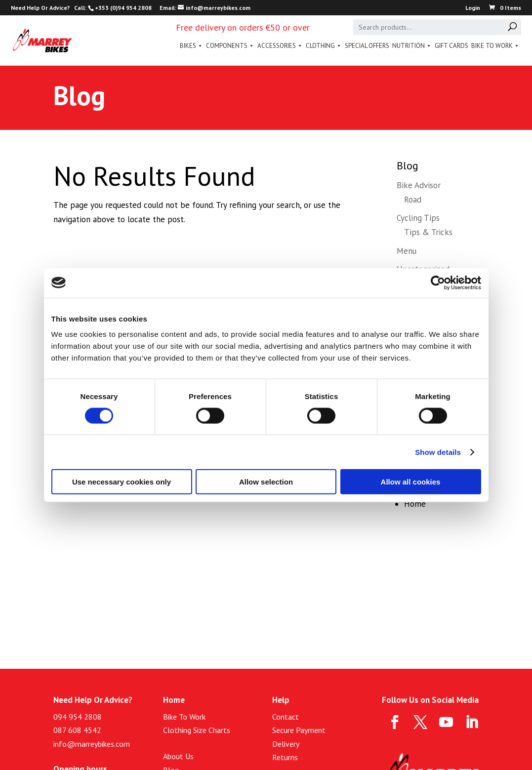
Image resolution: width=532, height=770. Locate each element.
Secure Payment (299, 730)
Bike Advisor (419, 185)
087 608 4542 (77, 730)
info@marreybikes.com (92, 744)
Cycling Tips (418, 218)
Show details (438, 452)
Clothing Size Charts (197, 730)
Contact (286, 717)
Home (415, 504)
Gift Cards (451, 46)
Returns (285, 757)
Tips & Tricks (428, 232)
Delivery (286, 744)
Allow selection (266, 482)
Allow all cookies (411, 482)
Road (413, 200)
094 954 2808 (78, 717)
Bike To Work (495, 46)
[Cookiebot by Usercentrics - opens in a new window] (438, 283)
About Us (178, 756)
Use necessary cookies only (122, 482)
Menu (407, 251)
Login (473, 8)
